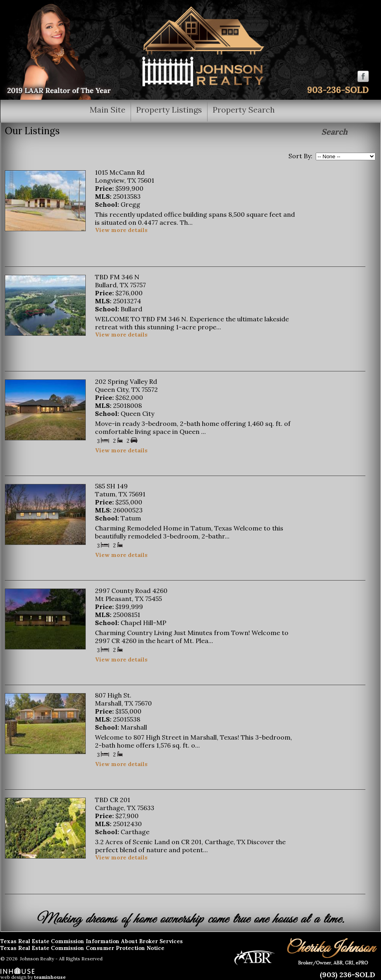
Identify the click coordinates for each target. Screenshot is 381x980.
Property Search (244, 109)
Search (334, 132)
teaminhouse (50, 977)
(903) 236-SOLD (347, 975)
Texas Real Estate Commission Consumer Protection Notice (82, 948)
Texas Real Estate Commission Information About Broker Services (92, 941)
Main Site (108, 109)
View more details (121, 230)
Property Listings (169, 109)
